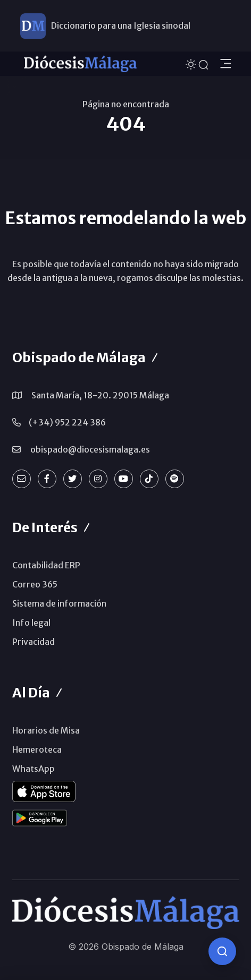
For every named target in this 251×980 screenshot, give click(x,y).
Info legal (31, 623)
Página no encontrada (126, 104)
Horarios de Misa (46, 730)
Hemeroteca (37, 749)
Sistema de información (59, 603)
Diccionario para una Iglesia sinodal (121, 25)
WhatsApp (34, 769)
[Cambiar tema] (192, 63)
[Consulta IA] (222, 951)
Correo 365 (35, 584)
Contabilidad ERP (46, 565)
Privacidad (34, 642)
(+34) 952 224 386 (67, 422)
